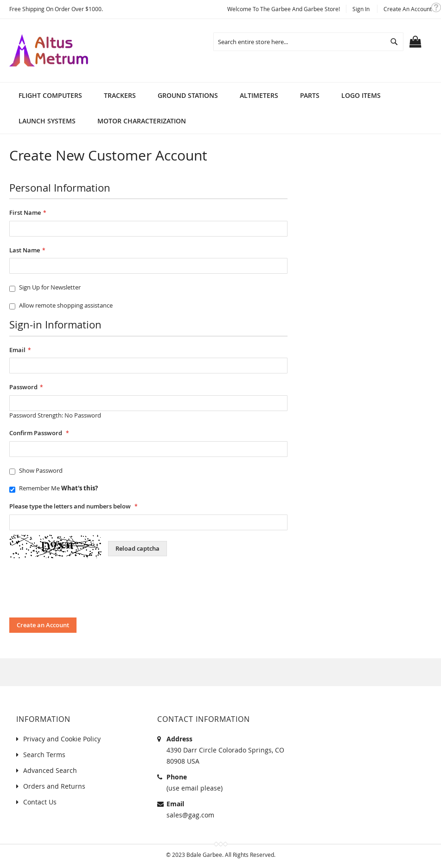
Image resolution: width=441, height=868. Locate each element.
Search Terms (44, 755)
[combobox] (308, 42)
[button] (436, 7)
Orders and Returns (54, 786)
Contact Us (40, 802)
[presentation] (80, 590)
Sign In (361, 9)
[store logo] (49, 51)
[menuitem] (50, 95)
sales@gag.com (190, 815)
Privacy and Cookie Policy (62, 739)
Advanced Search (50, 770)
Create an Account (408, 9)
